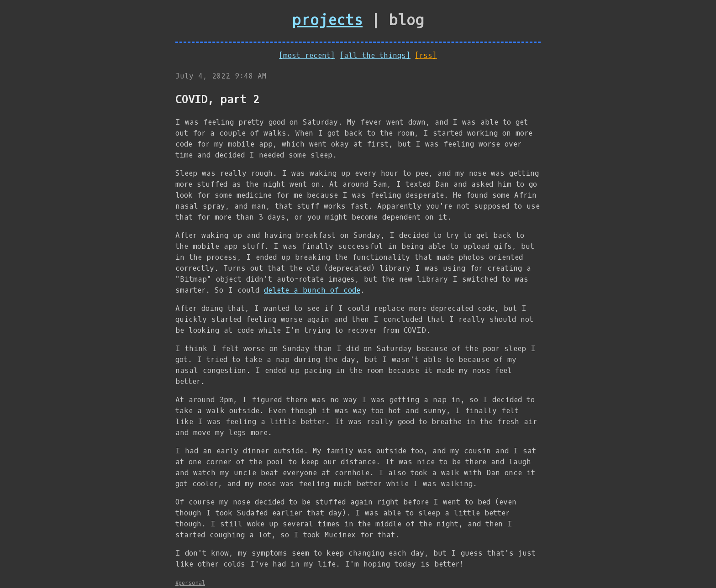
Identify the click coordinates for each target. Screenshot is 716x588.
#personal (190, 583)
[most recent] (307, 55)
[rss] (426, 55)
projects (327, 21)
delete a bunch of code (312, 290)
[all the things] (375, 55)
